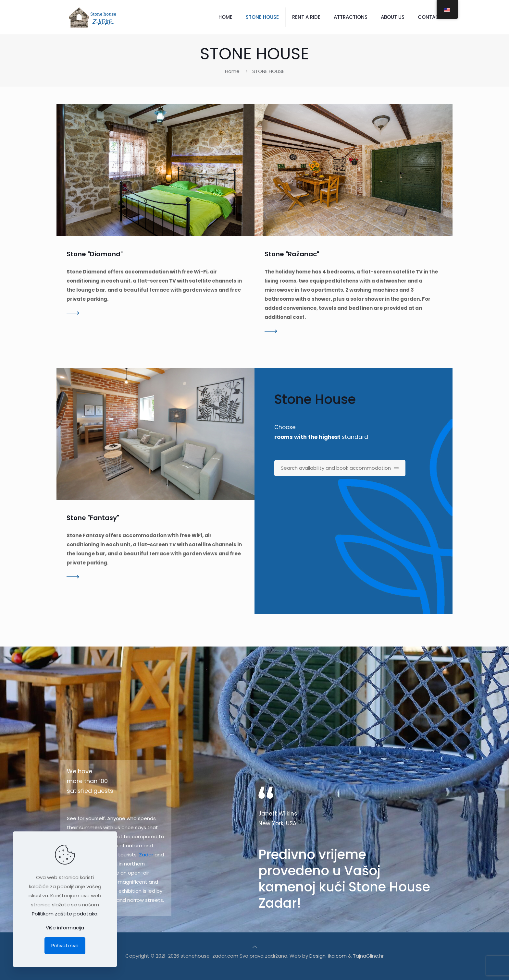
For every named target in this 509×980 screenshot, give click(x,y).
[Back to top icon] (255, 947)
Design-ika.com (328, 956)
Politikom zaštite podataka (65, 914)
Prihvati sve (65, 945)
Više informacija (65, 928)
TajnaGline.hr (368, 956)
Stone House (315, 399)
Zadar (146, 855)
